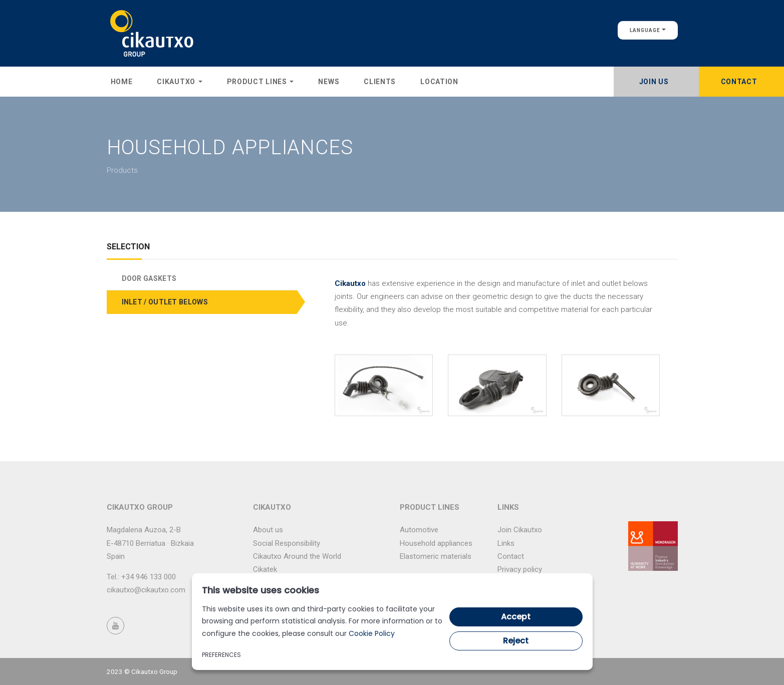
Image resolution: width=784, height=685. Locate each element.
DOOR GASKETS (149, 278)
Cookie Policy (372, 633)
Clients (380, 82)
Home (122, 82)
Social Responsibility (287, 543)
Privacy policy (520, 569)
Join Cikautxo (520, 530)
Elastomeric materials (436, 556)
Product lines (260, 82)
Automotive (419, 530)
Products (122, 170)
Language (648, 30)
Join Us (654, 82)
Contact (739, 82)
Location (439, 82)
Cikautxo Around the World (297, 556)
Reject (516, 641)
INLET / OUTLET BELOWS (165, 302)
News (329, 82)
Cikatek (265, 569)
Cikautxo (179, 82)
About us (268, 530)
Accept (516, 617)
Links (506, 543)
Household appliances (436, 543)
